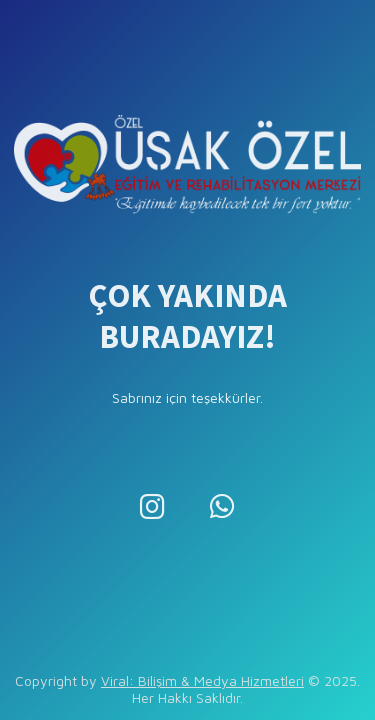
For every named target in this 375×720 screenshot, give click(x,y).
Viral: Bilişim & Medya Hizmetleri (202, 680)
